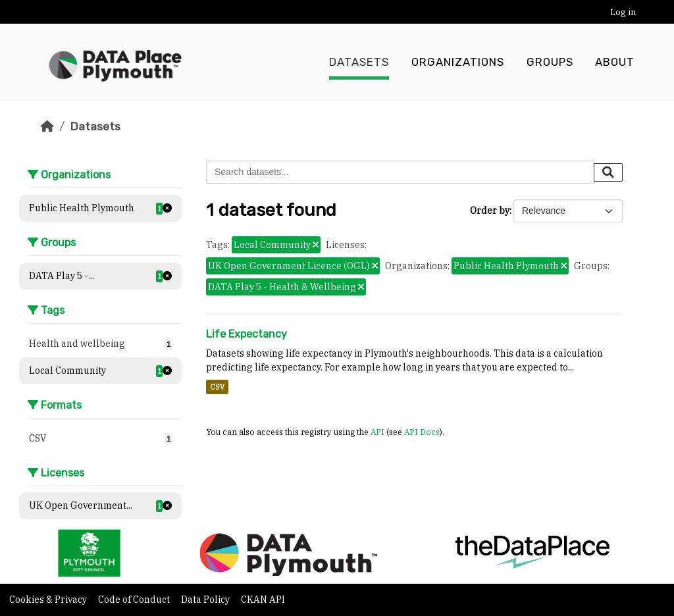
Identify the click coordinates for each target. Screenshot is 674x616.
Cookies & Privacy (49, 600)
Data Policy (206, 600)
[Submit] (608, 172)
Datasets (359, 63)
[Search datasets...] (400, 172)
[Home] (47, 126)
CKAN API (263, 600)
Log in (623, 12)
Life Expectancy (246, 334)
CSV (217, 387)
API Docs (422, 432)
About (615, 63)
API (377, 432)
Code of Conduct (135, 600)
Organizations (458, 63)
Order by (490, 211)
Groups (550, 63)
